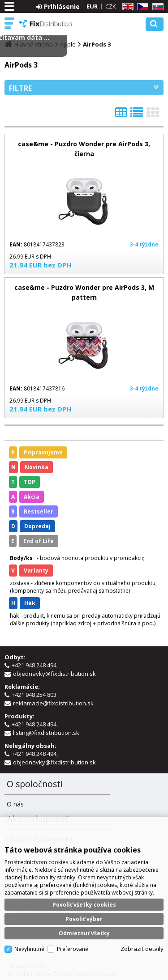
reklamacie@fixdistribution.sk (53, 703)
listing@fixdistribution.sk (46, 733)
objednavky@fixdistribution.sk (54, 674)
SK (156, 7)
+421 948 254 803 (35, 695)
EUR (92, 6)
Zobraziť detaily (142, 949)
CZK (111, 6)
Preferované (73, 949)
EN (126, 7)
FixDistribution (46, 24)
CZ (141, 7)
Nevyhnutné (29, 949)
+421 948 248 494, (35, 665)
